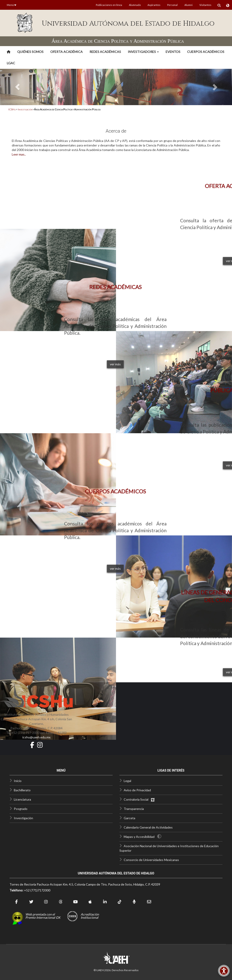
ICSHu (12, 109)
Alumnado (135, 5)
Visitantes (205, 5)
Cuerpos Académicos (206, 52)
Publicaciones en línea (109, 5)
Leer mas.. (19, 154)
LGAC (11, 63)
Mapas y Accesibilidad (139, 837)
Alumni (188, 5)
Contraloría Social (139, 799)
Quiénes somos (30, 52)
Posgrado (21, 809)
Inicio (18, 781)
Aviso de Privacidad (137, 790)
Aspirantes (154, 5)
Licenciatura (22, 799)
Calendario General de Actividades (148, 827)
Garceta (129, 818)
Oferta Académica (66, 52)
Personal (172, 5)
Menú (12, 5)
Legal (127, 781)
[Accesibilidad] (224, 971)
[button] (143, 52)
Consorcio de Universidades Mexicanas (151, 860)
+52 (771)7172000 (37, 890)
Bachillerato (22, 790)
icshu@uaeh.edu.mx (36, 737)
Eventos (173, 52)
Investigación (25, 109)
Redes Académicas (105, 52)
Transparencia (134, 809)
